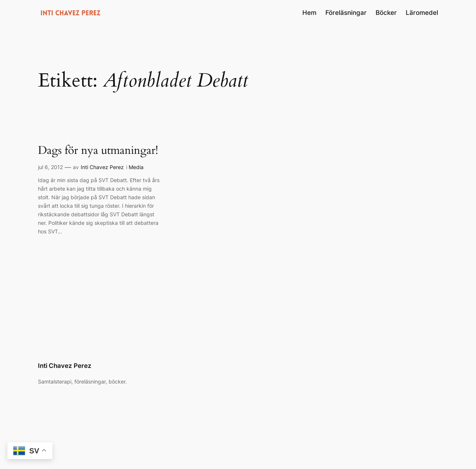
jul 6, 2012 (50, 167)
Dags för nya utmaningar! (98, 151)
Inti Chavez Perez (102, 167)
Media (136, 167)
